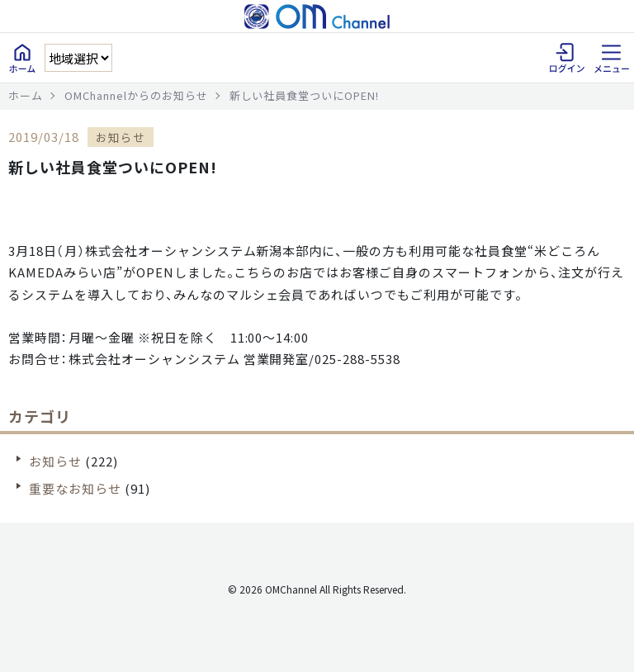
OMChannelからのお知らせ (136, 95)
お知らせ (55, 461)
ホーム (26, 95)
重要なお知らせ (75, 488)
